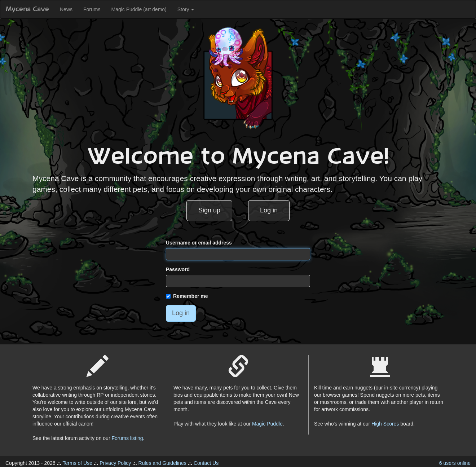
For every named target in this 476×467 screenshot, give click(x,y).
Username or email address (199, 243)
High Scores (385, 424)
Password (178, 269)
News (66, 9)
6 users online (455, 463)
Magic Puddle (267, 424)
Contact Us (206, 463)
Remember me (187, 296)
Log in (269, 210)
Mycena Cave (27, 9)
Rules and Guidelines (162, 463)
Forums (92, 9)
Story (186, 9)
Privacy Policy (115, 463)
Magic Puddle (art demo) (139, 9)
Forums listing (127, 438)
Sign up (209, 210)
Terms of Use (78, 463)
